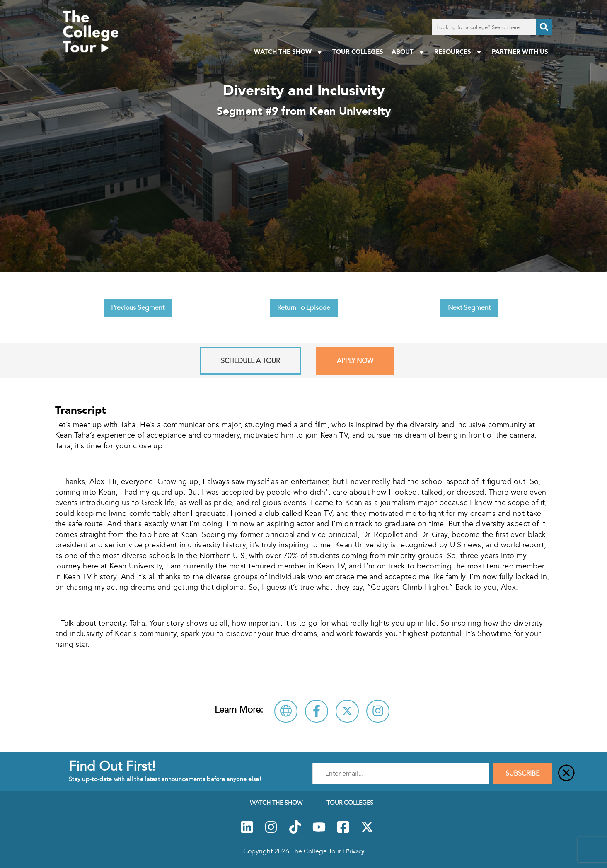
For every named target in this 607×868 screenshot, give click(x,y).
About (409, 52)
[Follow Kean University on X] (347, 711)
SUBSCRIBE (522, 774)
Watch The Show (289, 52)
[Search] (544, 27)
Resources (459, 52)
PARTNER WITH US (520, 52)
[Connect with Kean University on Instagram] (378, 711)
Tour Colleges (358, 52)
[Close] (566, 774)
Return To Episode (304, 308)
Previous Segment (138, 308)
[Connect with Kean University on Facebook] (317, 711)
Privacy (355, 851)
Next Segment (469, 308)
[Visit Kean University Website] (286, 711)
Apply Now (355, 361)
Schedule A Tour (250, 361)
